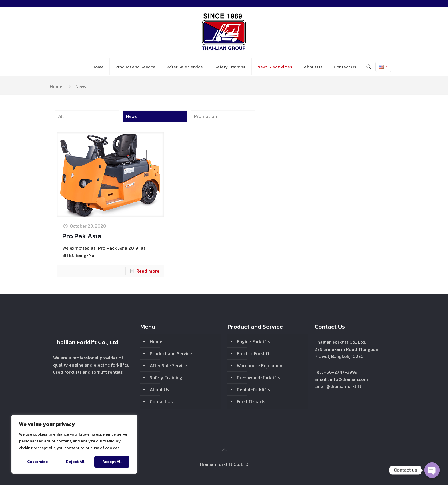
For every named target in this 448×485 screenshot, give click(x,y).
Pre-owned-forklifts (258, 377)
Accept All (112, 462)
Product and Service (171, 353)
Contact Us (161, 401)
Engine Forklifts (253, 341)
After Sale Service (168, 365)
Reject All (75, 462)
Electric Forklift (253, 353)
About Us (159, 389)
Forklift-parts (251, 401)
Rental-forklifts (253, 389)
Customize (37, 462)
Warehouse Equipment (260, 365)
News (131, 116)
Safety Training (166, 377)
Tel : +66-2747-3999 (336, 372)
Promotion (205, 116)
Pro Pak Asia (82, 236)
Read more (148, 271)
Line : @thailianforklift (338, 386)
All (61, 116)
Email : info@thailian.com (341, 379)
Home (56, 86)
